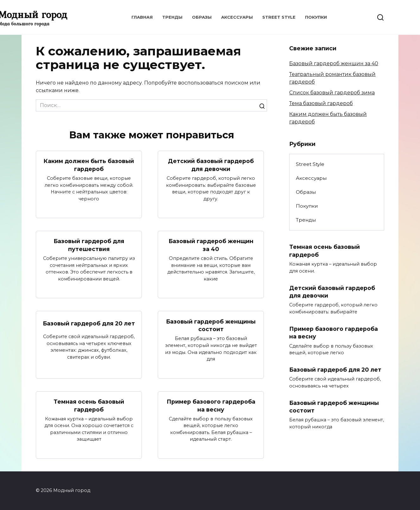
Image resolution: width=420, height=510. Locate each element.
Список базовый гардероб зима (332, 93)
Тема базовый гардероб (321, 103)
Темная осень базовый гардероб (89, 406)
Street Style (279, 17)
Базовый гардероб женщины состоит (211, 325)
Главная (142, 17)
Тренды (172, 17)
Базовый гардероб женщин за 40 (211, 245)
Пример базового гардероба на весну (211, 406)
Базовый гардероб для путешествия (89, 245)
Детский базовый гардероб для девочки (211, 165)
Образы (202, 17)
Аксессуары (237, 17)
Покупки (316, 17)
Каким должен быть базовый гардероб (89, 165)
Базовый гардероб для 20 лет (89, 323)
